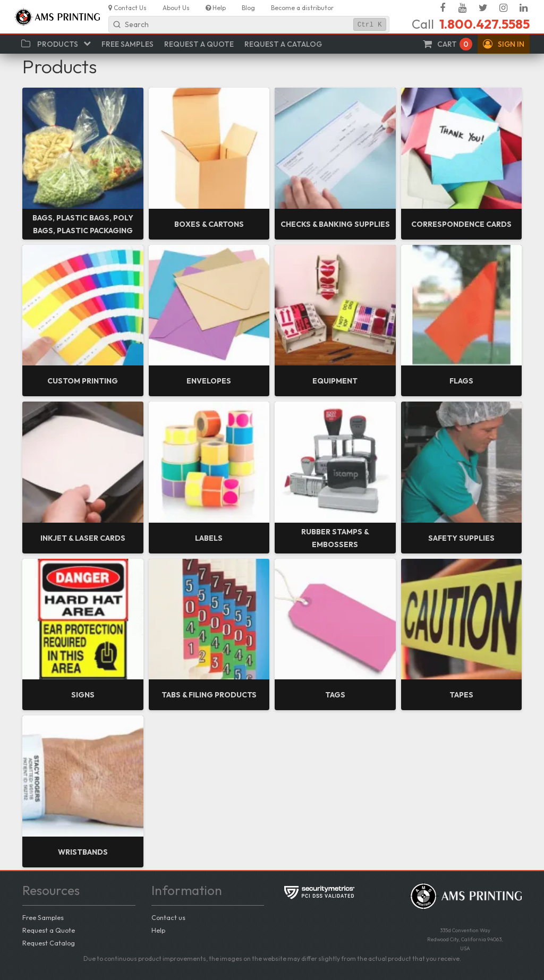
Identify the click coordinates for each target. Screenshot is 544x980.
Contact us (168, 917)
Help (158, 930)
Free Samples (43, 917)
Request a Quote (49, 930)
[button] (504, 44)
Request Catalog (49, 943)
